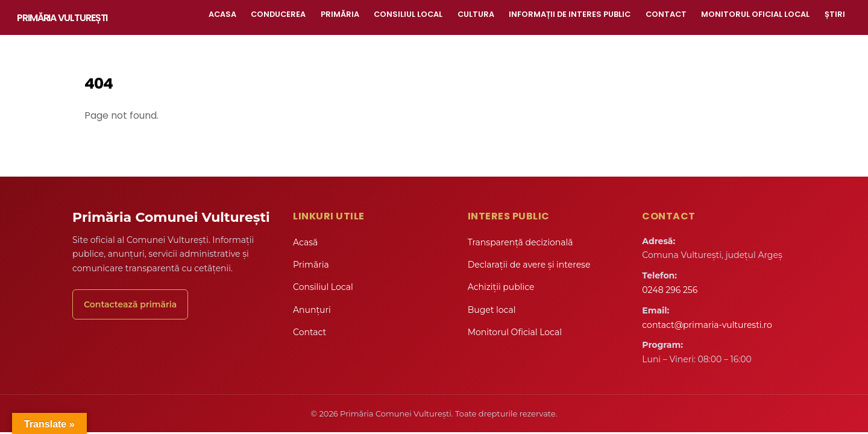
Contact (666, 14)
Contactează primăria (130, 304)
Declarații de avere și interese (529, 265)
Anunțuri (312, 310)
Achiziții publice (501, 287)
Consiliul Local (408, 14)
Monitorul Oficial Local (755, 14)
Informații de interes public (570, 14)
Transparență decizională (520, 242)
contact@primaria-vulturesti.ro (707, 325)
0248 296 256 (670, 290)
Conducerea (278, 14)
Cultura (476, 14)
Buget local (492, 310)
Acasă (305, 242)
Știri (835, 14)
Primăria (340, 14)
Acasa (222, 14)
